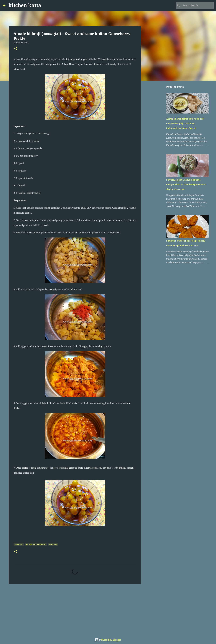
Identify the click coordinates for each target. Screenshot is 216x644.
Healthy (19, 544)
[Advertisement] (75, 609)
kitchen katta (25, 5)
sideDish (53, 544)
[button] (15, 49)
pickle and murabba (36, 544)
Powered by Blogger (108, 640)
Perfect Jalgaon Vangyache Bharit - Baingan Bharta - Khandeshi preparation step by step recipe (186, 184)
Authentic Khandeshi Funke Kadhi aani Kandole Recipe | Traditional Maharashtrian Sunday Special (185, 124)
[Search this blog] (198, 5)
